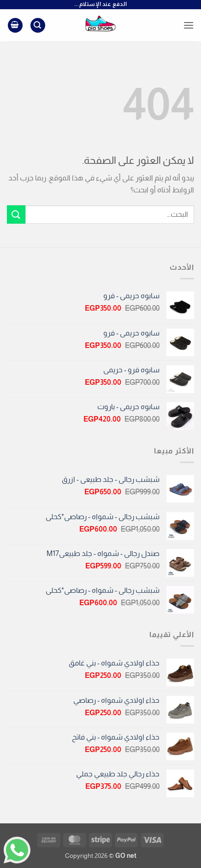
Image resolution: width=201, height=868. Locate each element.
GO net (126, 856)
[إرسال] (16, 214)
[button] (189, 25)
